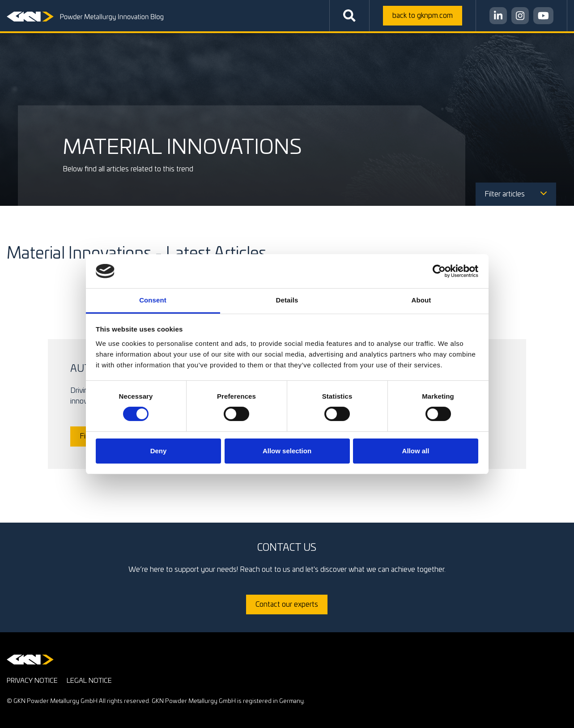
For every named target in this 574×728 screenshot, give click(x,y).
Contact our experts (287, 605)
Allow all (416, 451)
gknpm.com (423, 16)
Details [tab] (287, 300)
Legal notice (89, 681)
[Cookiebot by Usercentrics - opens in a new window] (439, 271)
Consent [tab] (153, 300)
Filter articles (516, 194)
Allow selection (287, 451)
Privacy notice (32, 681)
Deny (159, 451)
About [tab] (421, 300)
